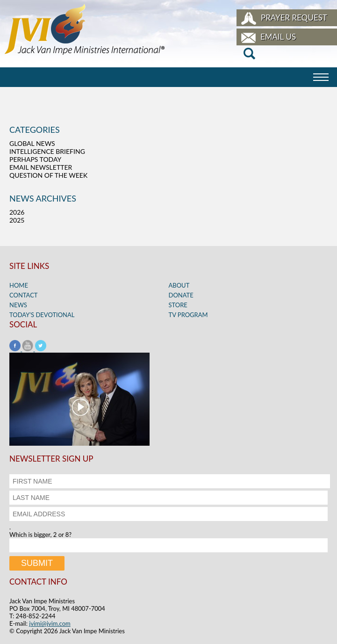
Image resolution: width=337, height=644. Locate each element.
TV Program (188, 315)
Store (178, 305)
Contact (24, 295)
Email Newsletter (41, 167)
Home (19, 285)
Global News (32, 143)
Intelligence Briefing (47, 151)
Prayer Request (294, 18)
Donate (181, 295)
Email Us (278, 37)
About (179, 285)
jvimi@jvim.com (50, 623)
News (18, 305)
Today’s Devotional (42, 315)
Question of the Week (48, 175)
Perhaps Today (35, 159)
